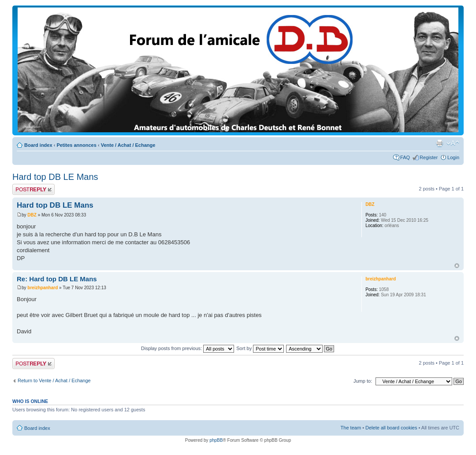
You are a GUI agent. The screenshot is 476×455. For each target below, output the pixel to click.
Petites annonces (76, 145)
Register (429, 157)
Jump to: (363, 381)
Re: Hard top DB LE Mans (57, 279)
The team (351, 428)
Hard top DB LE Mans (55, 177)
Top (457, 266)
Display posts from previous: (188, 348)
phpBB (216, 440)
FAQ (405, 157)
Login (453, 157)
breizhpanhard (43, 288)
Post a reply (33, 189)
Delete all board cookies (391, 428)
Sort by (260, 348)
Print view (439, 143)
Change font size (453, 143)
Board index (38, 145)
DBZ (32, 215)
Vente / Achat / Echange (128, 145)
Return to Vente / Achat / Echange (54, 380)
